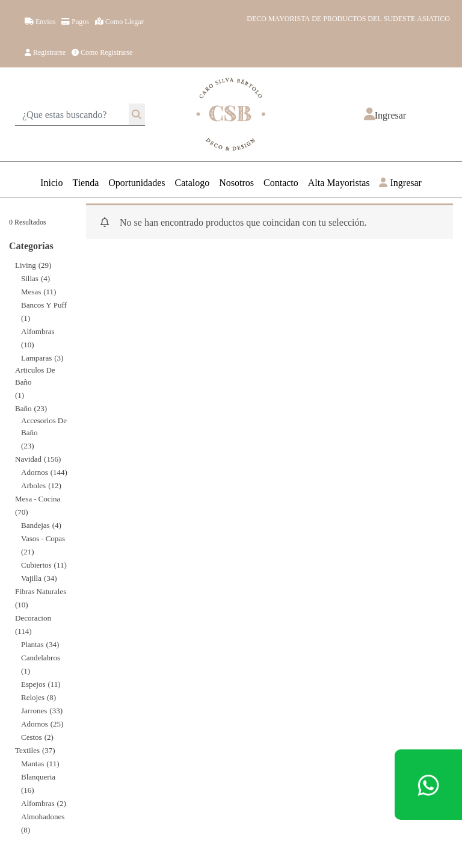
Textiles (27, 750)
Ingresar (400, 182)
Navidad (28, 458)
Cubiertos (36, 564)
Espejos (33, 684)
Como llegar (119, 21)
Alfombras (38, 331)
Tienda (85, 182)
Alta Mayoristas (339, 182)
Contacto (281, 182)
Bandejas (35, 525)
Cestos (32, 736)
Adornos (35, 472)
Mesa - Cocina (38, 498)
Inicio (51, 182)
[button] (385, 114)
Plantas (32, 644)
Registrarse (45, 52)
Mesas (31, 291)
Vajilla (31, 578)
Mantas (32, 763)
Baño (23, 408)
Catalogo (192, 182)
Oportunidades (137, 182)
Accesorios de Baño (44, 426)
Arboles (33, 485)
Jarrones (34, 710)
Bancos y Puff (44, 304)
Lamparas (36, 357)
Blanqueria (38, 776)
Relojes (33, 697)
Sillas (30, 278)
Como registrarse (102, 52)
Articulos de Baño (35, 375)
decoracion (33, 617)
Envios (40, 21)
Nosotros (236, 182)
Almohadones (43, 816)
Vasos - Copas (43, 538)
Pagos (75, 21)
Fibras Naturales (41, 591)
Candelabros (41, 657)
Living (26, 265)
